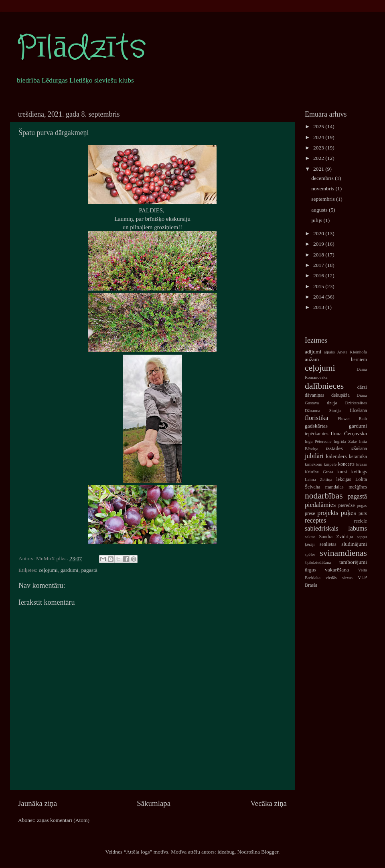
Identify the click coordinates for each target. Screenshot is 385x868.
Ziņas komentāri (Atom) (63, 820)
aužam (312, 359)
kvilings (359, 472)
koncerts (346, 464)
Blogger (270, 852)
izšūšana (359, 448)
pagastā (89, 570)
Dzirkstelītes (356, 403)
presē (310, 513)
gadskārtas (316, 426)
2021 (319, 169)
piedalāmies (320, 505)
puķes (349, 513)
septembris (324, 199)
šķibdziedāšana (318, 562)
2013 (319, 307)
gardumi (70, 570)
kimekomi (314, 464)
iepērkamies (317, 434)
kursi (342, 472)
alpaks (329, 352)
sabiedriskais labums (336, 529)
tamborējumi (353, 562)
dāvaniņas (315, 395)
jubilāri (314, 456)
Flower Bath (352, 418)
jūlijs (317, 220)
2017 (319, 265)
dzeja (332, 403)
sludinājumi (354, 544)
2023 (319, 148)
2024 (319, 137)
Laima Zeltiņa (318, 479)
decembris (323, 178)
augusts (320, 210)
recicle (361, 521)
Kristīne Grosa (319, 472)
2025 (319, 126)
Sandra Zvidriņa (336, 537)
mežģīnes (358, 487)
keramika (358, 456)
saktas (310, 537)
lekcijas (343, 479)
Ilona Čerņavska (349, 433)
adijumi (313, 352)
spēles (310, 554)
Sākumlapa (154, 803)
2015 (319, 286)
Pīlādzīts (81, 48)
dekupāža (340, 395)
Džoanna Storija (323, 410)
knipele (330, 464)
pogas (362, 505)
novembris (323, 189)
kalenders (336, 456)
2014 (319, 297)
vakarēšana (337, 570)
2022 (319, 158)
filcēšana (358, 410)
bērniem (359, 359)
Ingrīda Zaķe (345, 441)
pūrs (363, 513)
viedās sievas (339, 577)
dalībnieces (324, 386)
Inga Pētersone (318, 441)
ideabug (226, 852)
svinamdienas (343, 553)
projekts (328, 513)
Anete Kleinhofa (352, 352)
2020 (319, 233)
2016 (319, 276)
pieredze (347, 505)
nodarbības (324, 496)
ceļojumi (48, 570)
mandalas (334, 487)
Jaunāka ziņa (37, 803)
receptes (315, 521)
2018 (319, 255)
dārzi (362, 387)
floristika (316, 418)
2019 (319, 244)
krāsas (362, 464)
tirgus (310, 570)
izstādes (334, 448)
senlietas (328, 544)
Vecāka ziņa (268, 803)
